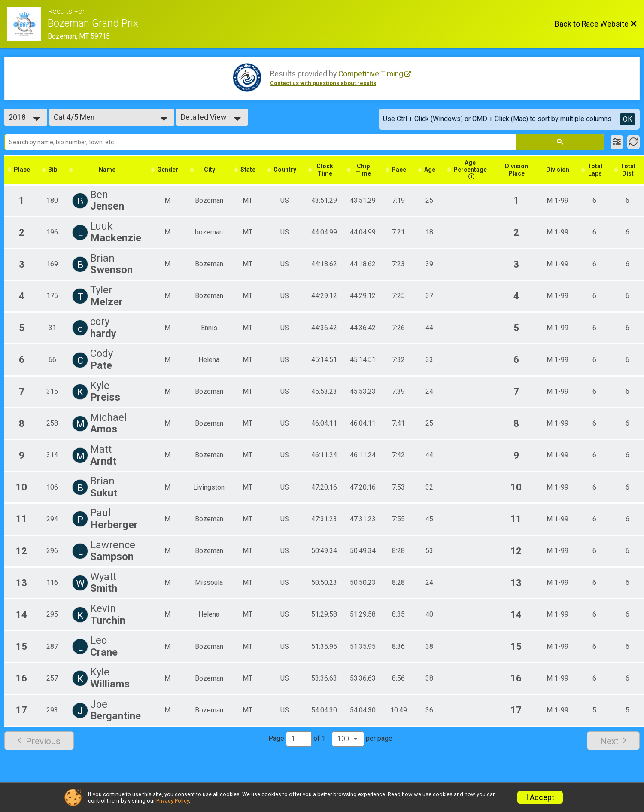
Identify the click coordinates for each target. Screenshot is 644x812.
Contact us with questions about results (323, 83)
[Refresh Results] (633, 142)
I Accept (540, 797)
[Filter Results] (617, 142)
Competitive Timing (371, 74)
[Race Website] (27, 24)
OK (627, 119)
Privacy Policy (173, 801)
